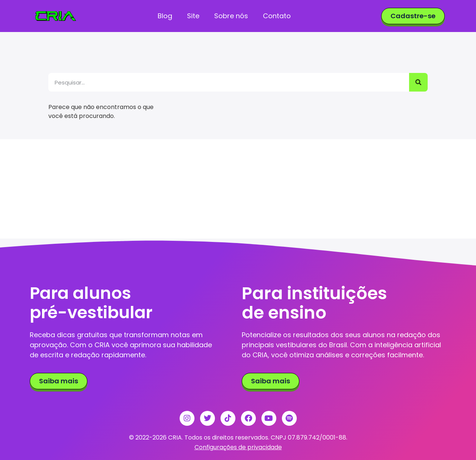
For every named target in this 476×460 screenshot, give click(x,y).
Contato (276, 16)
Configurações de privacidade (238, 447)
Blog (165, 16)
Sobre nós (231, 16)
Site (193, 16)
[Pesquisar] (418, 82)
